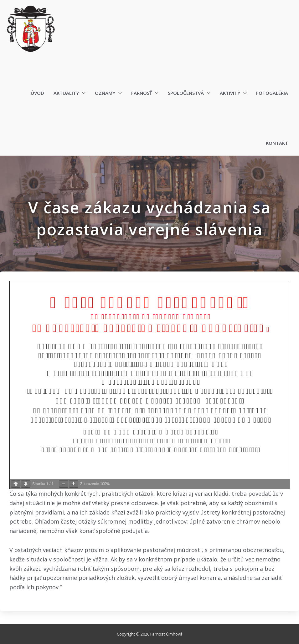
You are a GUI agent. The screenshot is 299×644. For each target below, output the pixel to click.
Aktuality (66, 93)
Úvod (37, 93)
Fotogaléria (272, 93)
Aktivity (230, 93)
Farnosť (142, 93)
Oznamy (105, 93)
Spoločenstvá (186, 93)
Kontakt (277, 143)
